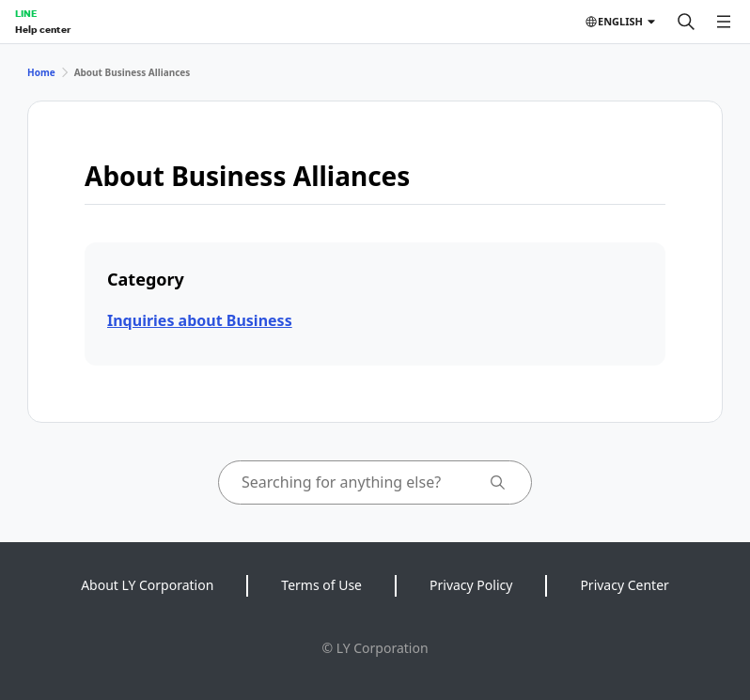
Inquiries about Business (200, 320)
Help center (43, 29)
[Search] (686, 22)
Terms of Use (321, 585)
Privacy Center (624, 585)
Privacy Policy (471, 585)
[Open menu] (724, 22)
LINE (26, 13)
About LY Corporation (147, 585)
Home (41, 72)
